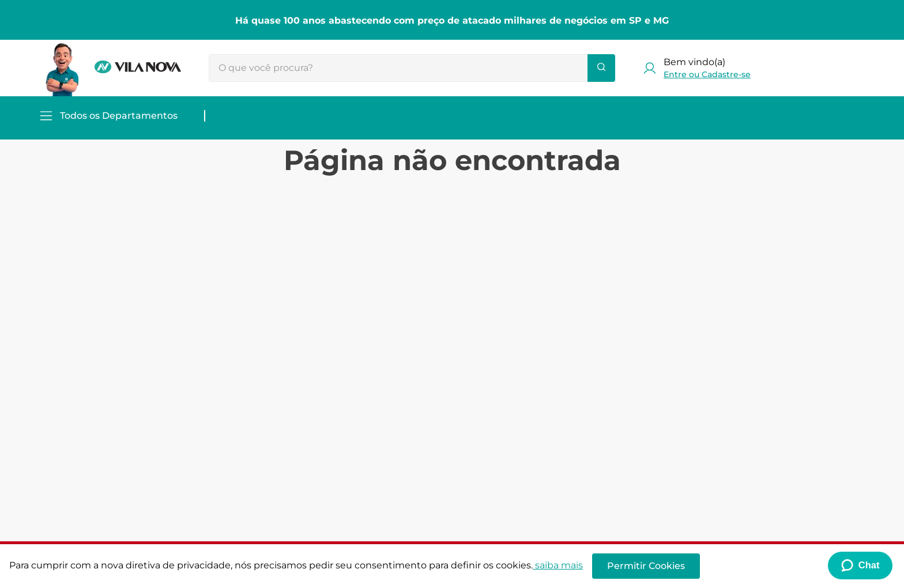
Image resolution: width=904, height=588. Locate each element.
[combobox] (412, 68)
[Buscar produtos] (601, 68)
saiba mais (558, 565)
